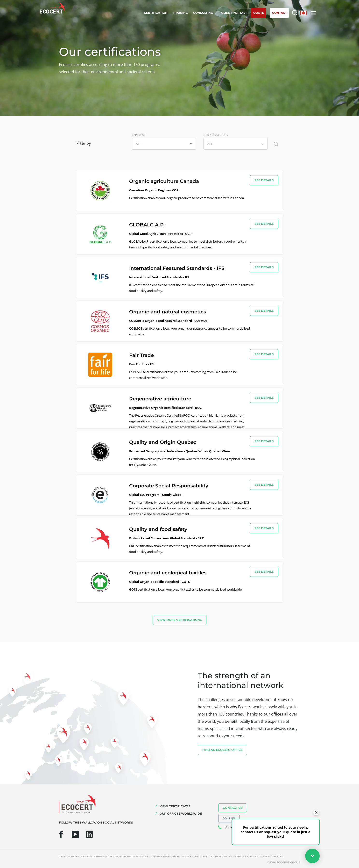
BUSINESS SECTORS (216, 135)
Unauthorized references (213, 857)
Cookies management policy (171, 857)
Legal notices (69, 857)
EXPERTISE (139, 135)
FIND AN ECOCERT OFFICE (222, 750)
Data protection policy (132, 857)
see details (264, 180)
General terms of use (97, 857)
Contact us (233, 808)
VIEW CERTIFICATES (175, 806)
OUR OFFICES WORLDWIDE (181, 814)
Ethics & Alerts (246, 857)
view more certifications (179, 620)
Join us (229, 818)
